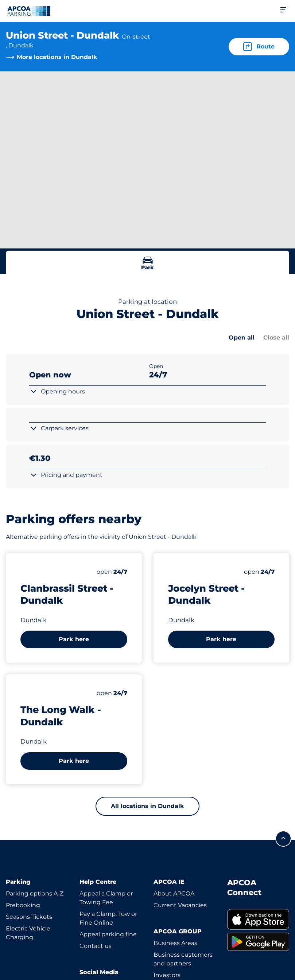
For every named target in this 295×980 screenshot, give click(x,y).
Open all (242, 338)
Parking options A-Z (35, 893)
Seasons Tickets (29, 917)
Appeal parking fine (108, 934)
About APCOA (174, 893)
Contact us (96, 946)
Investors (167, 975)
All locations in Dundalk (147, 806)
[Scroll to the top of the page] (283, 839)
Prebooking (23, 905)
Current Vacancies (180, 905)
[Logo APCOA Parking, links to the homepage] (29, 11)
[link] (258, 919)
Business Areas (175, 943)
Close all (276, 338)
